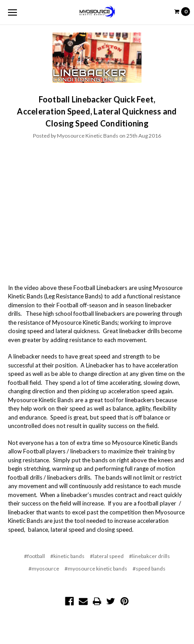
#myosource (44, 569)
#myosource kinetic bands (96, 569)
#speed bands (149, 569)
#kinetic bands (67, 556)
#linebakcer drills (150, 556)
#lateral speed (107, 556)
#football (34, 556)
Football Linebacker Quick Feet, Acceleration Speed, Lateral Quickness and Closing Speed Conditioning (97, 111)
